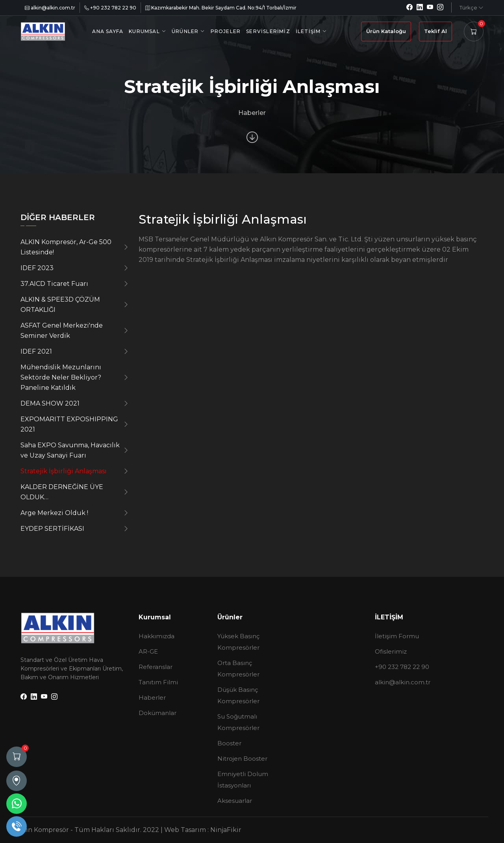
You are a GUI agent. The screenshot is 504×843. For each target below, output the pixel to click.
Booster (229, 743)
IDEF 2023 (37, 268)
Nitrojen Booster (242, 759)
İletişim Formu (397, 636)
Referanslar (156, 667)
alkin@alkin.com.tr (50, 8)
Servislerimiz (268, 31)
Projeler (226, 31)
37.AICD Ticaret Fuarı (54, 284)
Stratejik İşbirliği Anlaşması (64, 471)
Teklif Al (435, 31)
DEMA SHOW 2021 (50, 403)
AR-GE (148, 651)
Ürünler (185, 31)
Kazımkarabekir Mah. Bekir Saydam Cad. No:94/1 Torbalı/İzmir (221, 8)
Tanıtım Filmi (158, 682)
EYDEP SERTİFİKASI (52, 529)
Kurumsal (144, 31)
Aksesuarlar (235, 801)
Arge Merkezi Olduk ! (54, 513)
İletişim (308, 31)
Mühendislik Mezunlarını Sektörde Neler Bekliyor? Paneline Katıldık (61, 377)
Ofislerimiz (391, 651)
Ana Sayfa (108, 31)
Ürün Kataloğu (386, 31)
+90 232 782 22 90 (110, 8)
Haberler (152, 698)
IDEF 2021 (36, 351)
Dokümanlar (157, 713)
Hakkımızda (157, 636)
